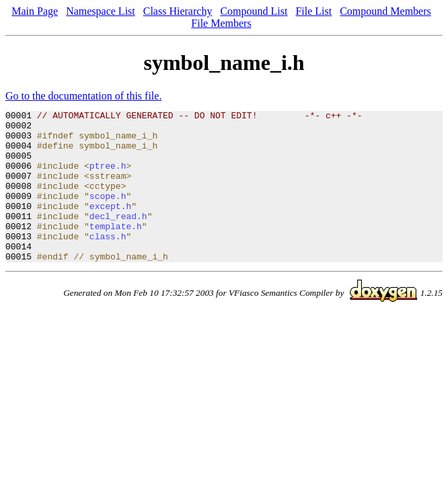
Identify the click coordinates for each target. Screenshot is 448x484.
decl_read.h (118, 238)
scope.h (108, 214)
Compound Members (385, 11)
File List (313, 11)
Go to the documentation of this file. (83, 96)
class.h (108, 262)
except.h (110, 226)
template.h (116, 250)
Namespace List (101, 11)
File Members (221, 23)
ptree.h (108, 177)
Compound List (254, 11)
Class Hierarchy (178, 11)
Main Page (35, 11)
